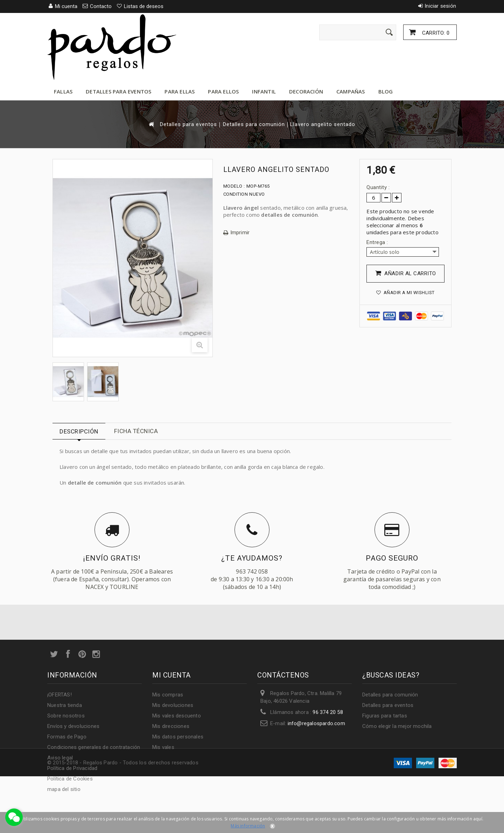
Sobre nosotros (66, 716)
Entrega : (378, 242)
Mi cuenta (171, 675)
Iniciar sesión (440, 6)
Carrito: (435, 33)
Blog (386, 91)
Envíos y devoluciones (73, 726)
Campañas (351, 91)
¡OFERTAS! (59, 695)
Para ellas (180, 91)
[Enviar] (389, 32)
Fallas (63, 91)
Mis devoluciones (173, 705)
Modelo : (234, 186)
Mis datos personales (178, 737)
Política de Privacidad (72, 768)
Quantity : (378, 187)
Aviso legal (60, 758)
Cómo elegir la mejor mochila (397, 726)
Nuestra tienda (65, 705)
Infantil (264, 91)
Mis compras (168, 695)
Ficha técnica (136, 431)
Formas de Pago (67, 737)
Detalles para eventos (118, 91)
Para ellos (223, 91)
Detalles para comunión (254, 124)
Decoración (306, 91)
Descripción (79, 431)
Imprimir (240, 233)
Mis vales (163, 747)
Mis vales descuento (177, 716)
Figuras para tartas (385, 716)
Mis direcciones (171, 726)
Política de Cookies (70, 779)
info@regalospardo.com (316, 723)
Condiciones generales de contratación (94, 747)
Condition (236, 194)
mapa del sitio (64, 789)
